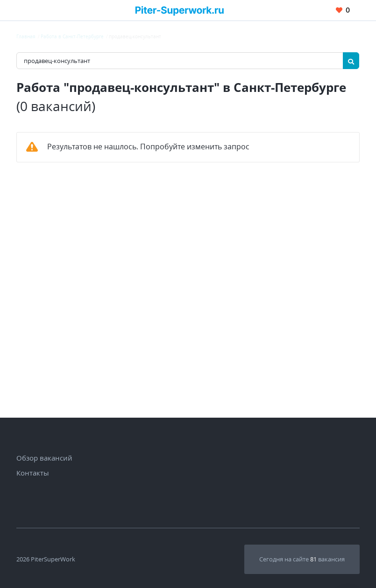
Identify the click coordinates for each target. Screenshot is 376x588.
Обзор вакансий (44, 458)
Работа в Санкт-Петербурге (72, 36)
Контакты (33, 473)
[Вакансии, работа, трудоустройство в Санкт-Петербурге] (180, 10)
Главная (26, 36)
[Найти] (351, 61)
